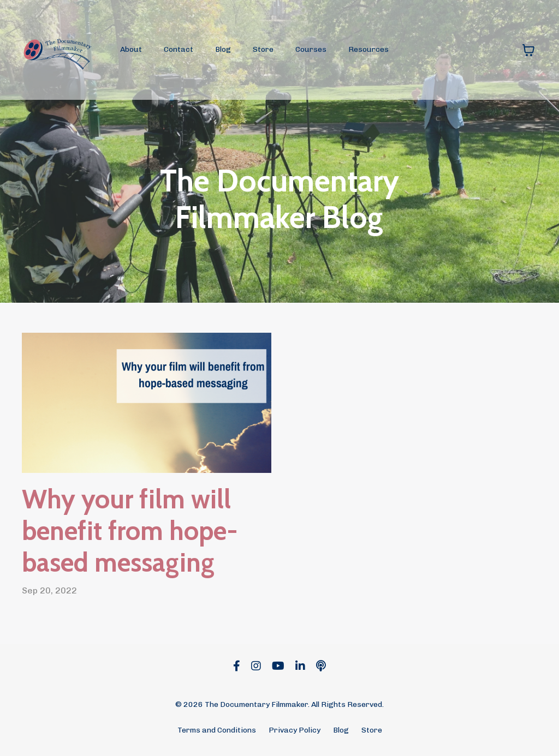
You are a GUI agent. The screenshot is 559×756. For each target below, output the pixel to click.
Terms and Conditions (217, 730)
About (131, 49)
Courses (311, 49)
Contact (179, 49)
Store (263, 49)
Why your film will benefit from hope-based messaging (130, 531)
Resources (368, 49)
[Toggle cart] (528, 50)
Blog (223, 49)
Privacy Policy (295, 730)
